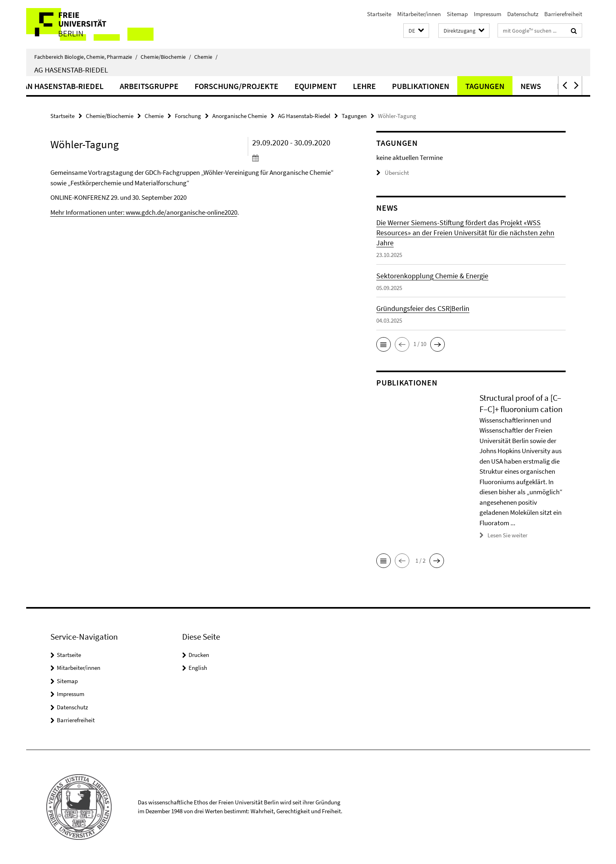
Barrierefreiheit (563, 14)
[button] (416, 31)
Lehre (414, 86)
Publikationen (470, 86)
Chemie (206, 57)
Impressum (487, 14)
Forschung (188, 116)
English (198, 668)
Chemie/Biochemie (166, 57)
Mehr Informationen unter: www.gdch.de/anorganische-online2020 (144, 212)
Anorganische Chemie (240, 116)
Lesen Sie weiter (507, 535)
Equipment (365, 86)
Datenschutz (523, 14)
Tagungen (534, 86)
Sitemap (457, 14)
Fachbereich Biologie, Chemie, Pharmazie (86, 57)
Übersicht (393, 173)
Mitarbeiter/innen (419, 14)
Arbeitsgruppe (198, 86)
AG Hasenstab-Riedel (71, 70)
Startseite (379, 14)
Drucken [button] (199, 655)
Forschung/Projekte (286, 86)
